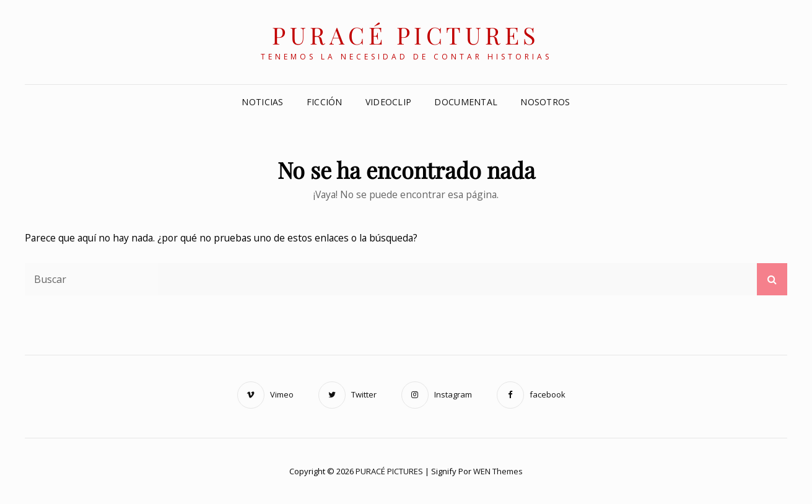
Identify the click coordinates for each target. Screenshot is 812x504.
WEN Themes (498, 471)
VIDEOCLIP (389, 102)
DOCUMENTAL (466, 102)
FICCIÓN (325, 102)
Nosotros (545, 102)
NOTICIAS (262, 102)
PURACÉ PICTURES (406, 35)
